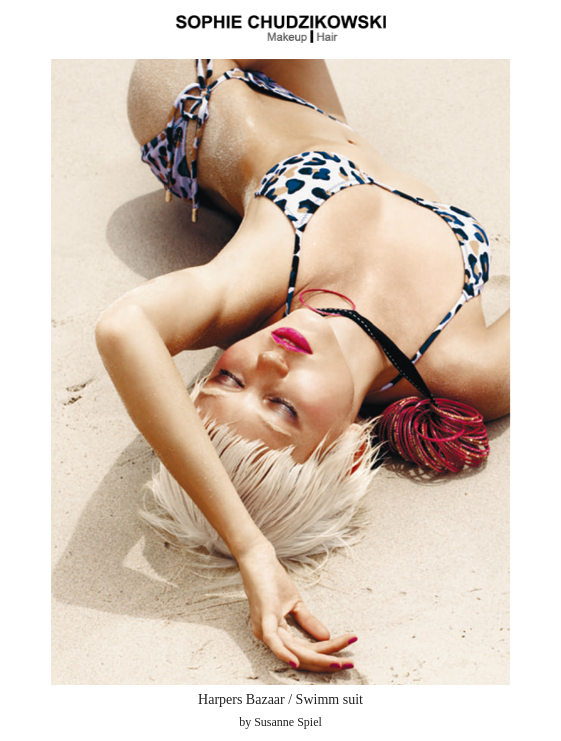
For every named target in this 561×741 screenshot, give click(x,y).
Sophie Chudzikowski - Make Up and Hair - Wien (281, 29)
